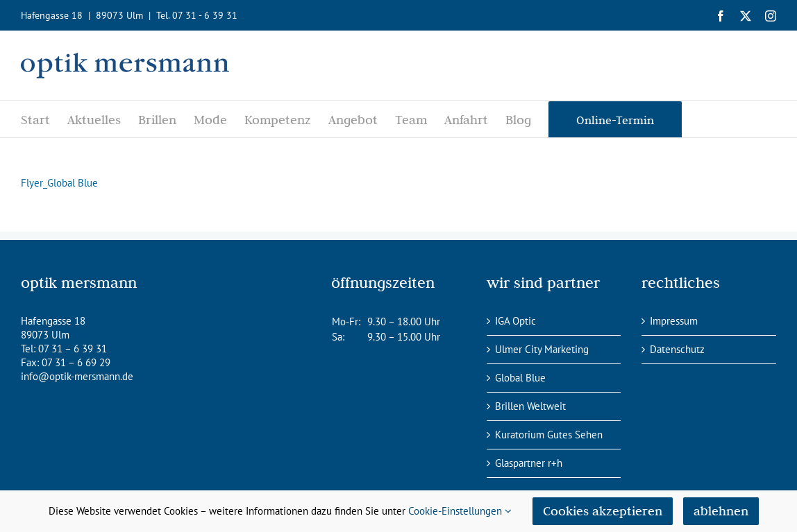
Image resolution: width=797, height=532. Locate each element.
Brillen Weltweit (530, 406)
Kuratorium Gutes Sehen (549, 435)
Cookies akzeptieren (603, 511)
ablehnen (721, 511)
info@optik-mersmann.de (77, 376)
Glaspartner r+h (529, 463)
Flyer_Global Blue (59, 183)
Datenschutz (677, 349)
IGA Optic (515, 321)
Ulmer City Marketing (542, 349)
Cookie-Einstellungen (460, 511)
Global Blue (520, 378)
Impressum (674, 321)
